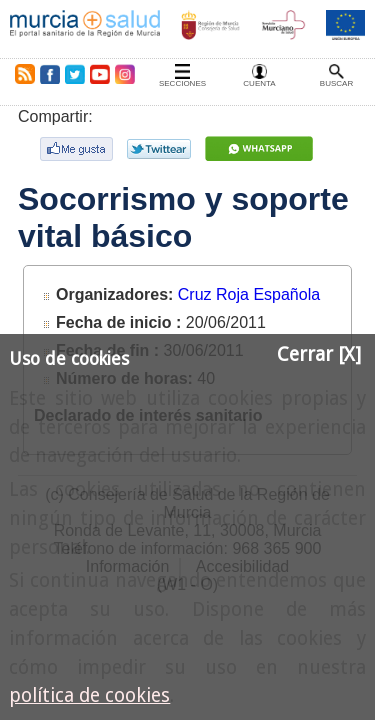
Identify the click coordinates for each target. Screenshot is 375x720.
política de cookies (89, 695)
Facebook (49, 74)
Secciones (182, 83)
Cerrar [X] (319, 354)
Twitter (75, 74)
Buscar (336, 83)
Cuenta (259, 83)
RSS (21, 74)
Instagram (124, 74)
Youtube (99, 74)
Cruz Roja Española (249, 294)
